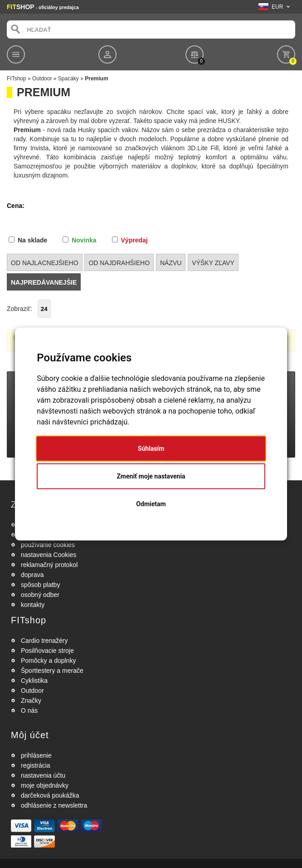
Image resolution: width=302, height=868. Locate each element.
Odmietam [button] (151, 504)
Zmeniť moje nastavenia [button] (151, 476)
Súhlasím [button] (151, 449)
